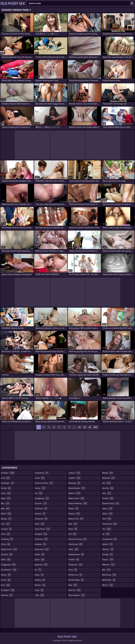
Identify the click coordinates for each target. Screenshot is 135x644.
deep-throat (9, 549)
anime (6, 488)
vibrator (108, 549)
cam (6, 524)
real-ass (75, 590)
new (73, 524)
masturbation (77, 488)
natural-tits (76, 519)
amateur (8, 473)
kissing (40, 580)
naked (73, 509)
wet (106, 570)
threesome (110, 524)
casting (7, 529)
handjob (41, 534)
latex (39, 590)
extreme (7, 595)
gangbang (42, 498)
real (73, 585)
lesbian (74, 473)
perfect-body (76, 580)
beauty (6, 519)
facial (40, 478)
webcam (109, 565)
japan (40, 560)
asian (6, 493)
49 (85, 427)
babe (6, 498)
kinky (39, 575)
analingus (8, 483)
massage (74, 483)
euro (6, 585)
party (73, 570)
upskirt (107, 544)
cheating (7, 539)
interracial (42, 549)
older (73, 549)
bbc (5, 503)
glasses (40, 514)
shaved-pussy (111, 503)
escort (6, 580)
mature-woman (78, 503)
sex (107, 483)
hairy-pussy (42, 529)
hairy (40, 524)
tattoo (107, 514)
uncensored (110, 539)
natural (74, 514)
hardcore (41, 539)
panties (74, 560)
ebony (6, 575)
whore (108, 585)
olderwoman (76, 554)
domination (9, 570)
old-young (76, 544)
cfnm (6, 534)
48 (80, 427)
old (73, 534)
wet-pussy (109, 575)
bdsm (6, 514)
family (40, 488)
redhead (109, 478)
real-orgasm (77, 595)
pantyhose (76, 565)
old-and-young (78, 539)
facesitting (42, 473)
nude (73, 529)
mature (75, 493)
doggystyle (9, 565)
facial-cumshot (44, 483)
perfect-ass (76, 575)
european (8, 590)
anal (6, 478)
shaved (108, 498)
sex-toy (108, 488)
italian (40, 554)
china (6, 544)
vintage (108, 554)
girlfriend (41, 509)
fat (39, 493)
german (41, 503)
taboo (107, 509)
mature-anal (76, 498)
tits (107, 529)
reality (108, 473)
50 (90, 427)
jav (38, 570)
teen (107, 519)
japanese (41, 565)
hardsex (41, 544)
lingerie (75, 478)
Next (96, 427)
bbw (6, 509)
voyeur (108, 560)
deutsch (7, 554)
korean (40, 585)
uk (106, 534)
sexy (107, 493)
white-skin (109, 580)
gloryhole (41, 519)
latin (40, 595)
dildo (6, 560)
